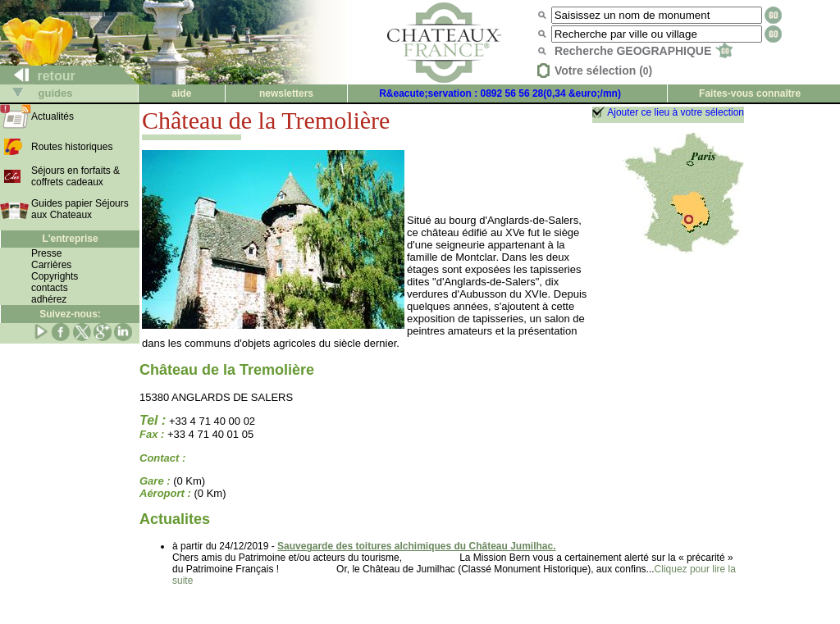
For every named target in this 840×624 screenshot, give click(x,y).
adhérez (49, 299)
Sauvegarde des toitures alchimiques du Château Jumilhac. (416, 546)
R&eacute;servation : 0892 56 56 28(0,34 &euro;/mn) (500, 93)
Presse (46, 253)
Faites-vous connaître (750, 93)
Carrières (51, 265)
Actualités (52, 116)
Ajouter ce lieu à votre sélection (676, 112)
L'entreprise (70, 239)
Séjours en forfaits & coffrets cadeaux (75, 176)
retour (38, 76)
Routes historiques (72, 147)
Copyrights (55, 276)
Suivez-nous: (70, 314)
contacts (50, 288)
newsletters (286, 93)
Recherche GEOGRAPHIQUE (644, 51)
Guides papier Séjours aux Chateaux (80, 209)
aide (181, 93)
